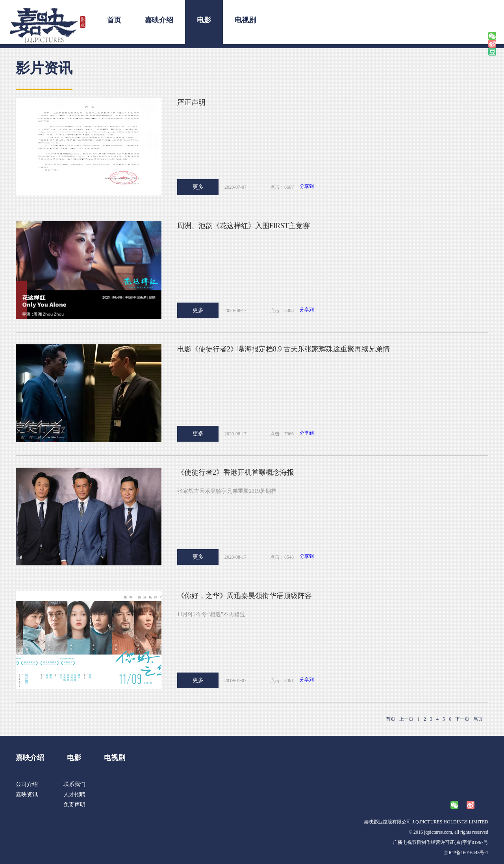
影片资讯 (44, 68)
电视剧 (245, 20)
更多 (198, 187)
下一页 (462, 719)
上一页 (406, 719)
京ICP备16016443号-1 (466, 853)
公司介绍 (27, 784)
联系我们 (74, 784)
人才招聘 (74, 794)
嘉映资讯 (27, 794)
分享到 (307, 186)
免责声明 (74, 805)
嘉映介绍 (159, 20)
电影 (204, 20)
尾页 (478, 719)
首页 (114, 20)
